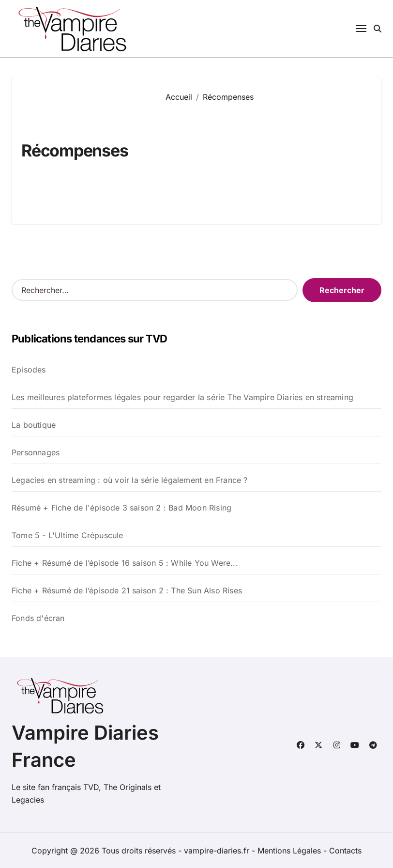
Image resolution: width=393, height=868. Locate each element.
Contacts (345, 851)
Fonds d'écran (38, 618)
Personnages (36, 452)
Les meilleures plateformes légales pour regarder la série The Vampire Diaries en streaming (182, 397)
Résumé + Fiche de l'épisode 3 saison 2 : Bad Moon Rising (121, 508)
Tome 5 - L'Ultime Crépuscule (68, 535)
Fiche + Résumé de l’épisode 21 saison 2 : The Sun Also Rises (127, 590)
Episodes (29, 370)
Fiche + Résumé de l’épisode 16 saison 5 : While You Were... (125, 563)
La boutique (34, 425)
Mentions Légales (290, 851)
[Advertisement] (266, 156)
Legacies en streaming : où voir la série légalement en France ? (130, 480)
